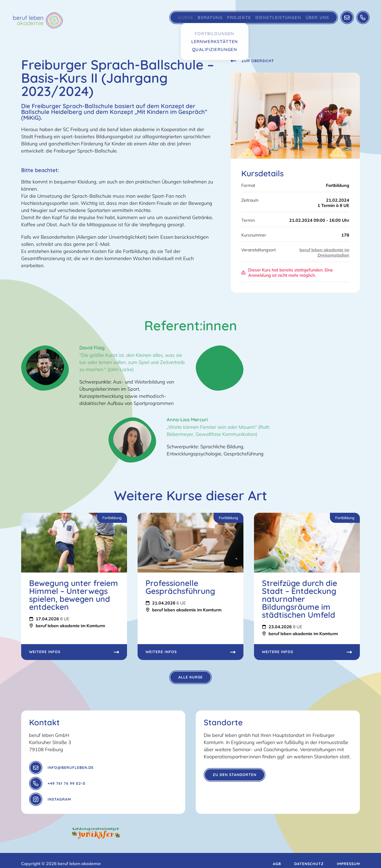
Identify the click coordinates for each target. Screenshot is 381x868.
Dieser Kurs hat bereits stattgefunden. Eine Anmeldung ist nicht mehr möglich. (287, 273)
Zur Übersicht (252, 61)
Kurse (173, 20)
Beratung (201, 20)
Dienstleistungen (274, 20)
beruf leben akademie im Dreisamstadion (324, 252)
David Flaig (92, 348)
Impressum (348, 858)
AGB (277, 858)
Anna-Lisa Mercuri (187, 420)
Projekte (233, 20)
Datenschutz (309, 858)
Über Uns (314, 20)
